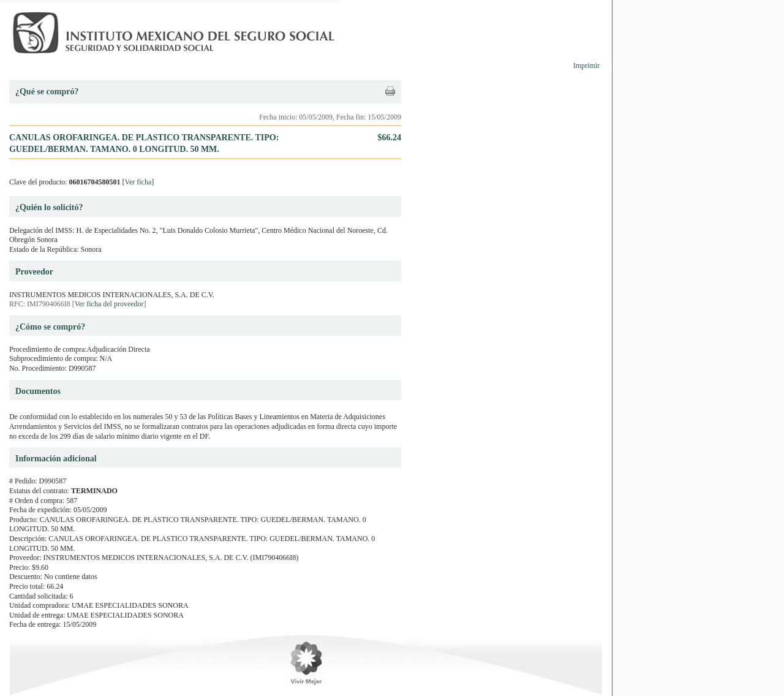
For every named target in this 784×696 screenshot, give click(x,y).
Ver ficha (138, 182)
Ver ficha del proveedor (109, 304)
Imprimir (586, 66)
